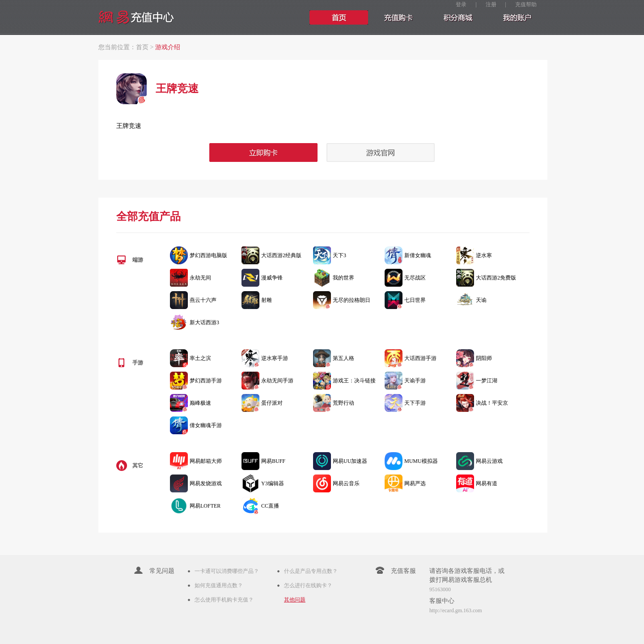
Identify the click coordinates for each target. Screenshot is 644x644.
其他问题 (295, 600)
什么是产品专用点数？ (311, 571)
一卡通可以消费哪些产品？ (227, 571)
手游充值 (457, 18)
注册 (491, 4)
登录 (461, 4)
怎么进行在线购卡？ (308, 585)
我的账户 (516, 18)
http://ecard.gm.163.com (456, 610)
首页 (339, 18)
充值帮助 (526, 4)
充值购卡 (398, 18)
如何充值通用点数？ (219, 585)
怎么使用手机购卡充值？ (224, 600)
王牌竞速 (129, 126)
